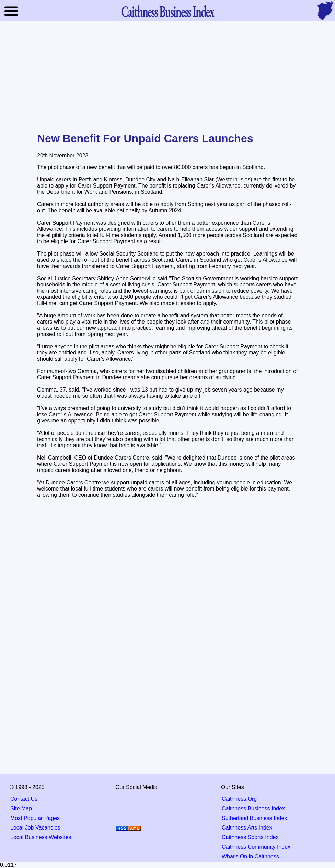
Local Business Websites (41, 837)
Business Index (167, 11)
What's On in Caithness (250, 856)
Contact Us (24, 799)
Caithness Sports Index (250, 837)
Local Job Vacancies (35, 828)
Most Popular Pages (35, 818)
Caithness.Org (239, 799)
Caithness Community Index (256, 847)
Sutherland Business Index (254, 818)
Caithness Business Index (253, 808)
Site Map (21, 808)
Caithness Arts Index (247, 828)
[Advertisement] (167, 77)
